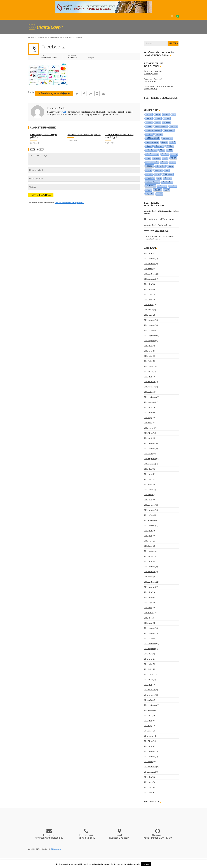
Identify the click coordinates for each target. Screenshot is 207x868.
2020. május (148, 602)
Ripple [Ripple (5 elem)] (149, 114)
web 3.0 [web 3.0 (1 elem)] (158, 118)
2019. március (149, 674)
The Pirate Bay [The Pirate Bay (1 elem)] (167, 182)
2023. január (148, 438)
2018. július (148, 715)
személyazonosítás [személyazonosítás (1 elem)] (152, 142)
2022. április (148, 484)
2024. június (148, 351)
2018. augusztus (150, 710)
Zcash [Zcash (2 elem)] (149, 190)
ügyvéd (63, 112)
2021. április (148, 546)
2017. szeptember (150, 767)
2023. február (148, 433)
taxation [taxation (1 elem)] (159, 194)
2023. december (149, 382)
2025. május (148, 294)
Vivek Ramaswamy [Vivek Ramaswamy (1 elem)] (152, 154)
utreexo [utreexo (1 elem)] (171, 166)
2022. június (148, 474)
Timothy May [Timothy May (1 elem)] (160, 166)
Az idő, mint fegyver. (165, 225)
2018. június (148, 721)
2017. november (149, 756)
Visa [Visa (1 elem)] (174, 114)
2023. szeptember (150, 397)
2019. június (148, 659)
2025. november (149, 264)
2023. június (148, 412)
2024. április (148, 361)
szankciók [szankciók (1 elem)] (167, 122)
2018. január (148, 746)
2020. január (148, 623)
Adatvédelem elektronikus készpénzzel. (84, 134)
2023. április (148, 423)
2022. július (148, 469)
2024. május (148, 356)
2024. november (149, 325)
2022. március (149, 489)
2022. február (148, 495)
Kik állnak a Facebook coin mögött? (61, 37)
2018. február (148, 741)
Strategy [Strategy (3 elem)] (149, 134)
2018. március (149, 736)
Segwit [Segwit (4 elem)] (149, 174)
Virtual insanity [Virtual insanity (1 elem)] (169, 130)
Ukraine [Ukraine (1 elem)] (167, 118)
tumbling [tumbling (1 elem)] (174, 154)
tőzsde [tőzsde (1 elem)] (158, 122)
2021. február (148, 556)
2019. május (148, 664)
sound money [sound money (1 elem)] (167, 138)
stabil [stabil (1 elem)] (165, 158)
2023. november (149, 387)
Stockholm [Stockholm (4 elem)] (150, 178)
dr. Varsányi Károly (56, 108)
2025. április (148, 300)
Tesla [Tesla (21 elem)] (149, 170)
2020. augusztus (150, 587)
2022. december (149, 443)
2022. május (148, 479)
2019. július (148, 654)
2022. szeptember (150, 459)
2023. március (149, 428)
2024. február (148, 371)
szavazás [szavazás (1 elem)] (157, 158)
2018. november (149, 695)
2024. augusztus (150, 341)
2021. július (148, 531)
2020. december (149, 567)
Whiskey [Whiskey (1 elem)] (170, 146)
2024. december (149, 320)
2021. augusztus (150, 525)
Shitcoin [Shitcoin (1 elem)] (149, 122)
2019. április (148, 669)
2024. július (148, 346)
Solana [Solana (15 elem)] (150, 166)
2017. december (149, 751)
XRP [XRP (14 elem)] (173, 142)
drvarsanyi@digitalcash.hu (49, 838)
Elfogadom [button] (146, 864)
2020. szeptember (150, 582)
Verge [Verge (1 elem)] (157, 174)
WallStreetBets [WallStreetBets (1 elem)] (168, 174)
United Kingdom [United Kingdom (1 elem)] (151, 150)
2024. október (149, 330)
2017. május (148, 787)
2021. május (148, 541)
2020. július (148, 592)
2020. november (149, 572)
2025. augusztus (150, 279)
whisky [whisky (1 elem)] (166, 114)
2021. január (148, 561)
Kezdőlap (31, 37)
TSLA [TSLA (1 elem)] (162, 150)
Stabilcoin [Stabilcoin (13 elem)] (151, 186)
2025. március (149, 305)
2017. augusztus (150, 772)
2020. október (149, 577)
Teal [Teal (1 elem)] (167, 170)
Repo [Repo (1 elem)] (148, 158)
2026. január (148, 253)
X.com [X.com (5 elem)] (149, 146)
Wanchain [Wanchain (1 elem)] (173, 186)
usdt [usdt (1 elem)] (159, 178)
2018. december (149, 690)
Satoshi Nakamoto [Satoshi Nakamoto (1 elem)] (161, 126)
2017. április (148, 792)
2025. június (148, 289)
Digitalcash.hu (56, 849)
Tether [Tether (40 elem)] (158, 190)
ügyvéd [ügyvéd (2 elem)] (149, 118)
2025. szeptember (150, 274)
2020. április (148, 608)
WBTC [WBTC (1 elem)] (170, 150)
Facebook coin (42, 37)
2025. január (148, 315)
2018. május (148, 726)
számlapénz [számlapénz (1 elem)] (162, 186)
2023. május (148, 418)
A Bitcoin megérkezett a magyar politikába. (44, 136)
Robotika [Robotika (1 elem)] (165, 154)
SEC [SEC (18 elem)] (167, 190)
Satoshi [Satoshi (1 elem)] (164, 142)
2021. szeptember (150, 520)
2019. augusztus (150, 649)
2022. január (148, 500)
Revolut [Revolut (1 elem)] (149, 126)
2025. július (148, 284)
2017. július (148, 777)
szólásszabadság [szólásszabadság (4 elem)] (153, 182)
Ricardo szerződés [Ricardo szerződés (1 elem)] (152, 162)
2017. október (149, 762)
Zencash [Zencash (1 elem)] (159, 134)
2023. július (148, 407)
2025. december (149, 258)
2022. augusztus (150, 464)
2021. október (149, 515)
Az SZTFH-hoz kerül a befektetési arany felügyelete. (119, 136)
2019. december (149, 628)
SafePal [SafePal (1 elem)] (164, 162)
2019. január (148, 685)
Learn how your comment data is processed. (69, 203)
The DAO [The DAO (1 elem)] (168, 178)
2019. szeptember (150, 644)
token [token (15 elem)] (174, 158)
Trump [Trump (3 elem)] (158, 114)
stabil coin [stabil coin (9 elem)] (159, 146)
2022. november (149, 448)
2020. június (148, 597)
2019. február (148, 679)
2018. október (149, 700)
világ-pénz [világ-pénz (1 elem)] (174, 126)
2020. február (148, 618)
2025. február (148, 310)
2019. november (149, 633)
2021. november (149, 510)
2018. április (148, 731)
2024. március (149, 366)
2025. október (149, 269)
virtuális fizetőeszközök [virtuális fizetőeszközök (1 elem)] (153, 130)
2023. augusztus (150, 402)
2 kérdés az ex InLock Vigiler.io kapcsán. (161, 219)
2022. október (149, 454)
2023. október (149, 392)
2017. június (148, 782)
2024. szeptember (150, 335)
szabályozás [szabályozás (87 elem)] (153, 138)
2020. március (149, 613)
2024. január (148, 377)
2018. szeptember (150, 705)
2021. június (148, 536)
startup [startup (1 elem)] (173, 162)
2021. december (149, 505)
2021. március (149, 551)
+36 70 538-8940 (86, 838)
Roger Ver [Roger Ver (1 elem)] (158, 170)
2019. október (149, 638)
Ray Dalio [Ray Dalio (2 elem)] (150, 194)
